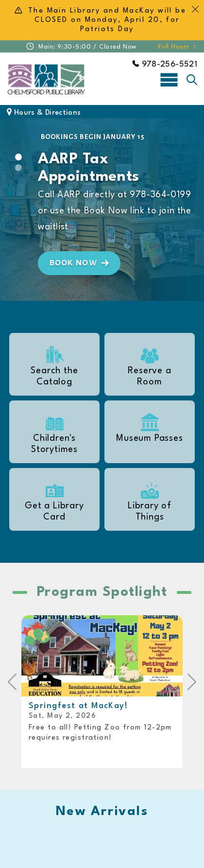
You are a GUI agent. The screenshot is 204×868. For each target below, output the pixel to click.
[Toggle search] (192, 80)
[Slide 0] (18, 157)
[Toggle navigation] (169, 79)
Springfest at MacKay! (78, 706)
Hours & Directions (44, 113)
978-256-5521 (165, 64)
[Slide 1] (18, 168)
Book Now (80, 263)
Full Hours (178, 47)
